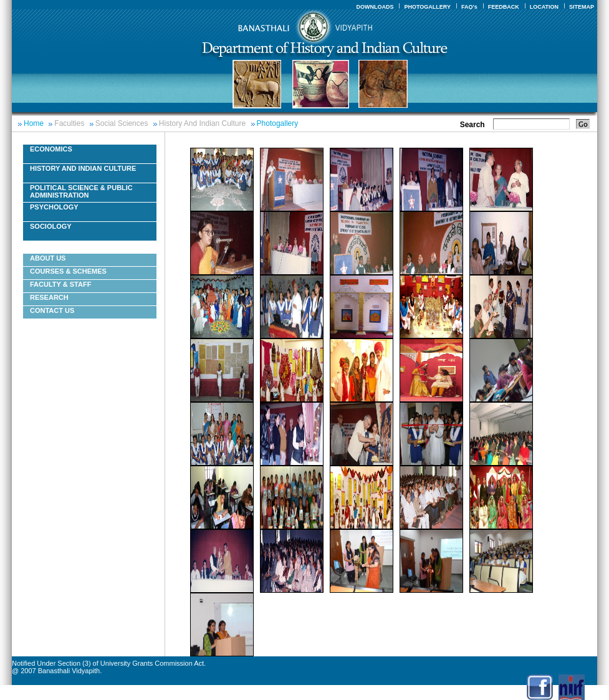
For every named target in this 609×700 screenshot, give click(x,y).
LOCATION (544, 7)
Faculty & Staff (60, 284)
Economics (51, 149)
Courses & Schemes (68, 271)
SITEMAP (582, 7)
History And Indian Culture (202, 123)
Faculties (69, 123)
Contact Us (52, 310)
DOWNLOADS (375, 7)
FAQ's (469, 7)
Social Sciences (122, 123)
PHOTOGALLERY (427, 7)
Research (49, 297)
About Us (48, 258)
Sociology (51, 226)
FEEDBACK (504, 7)
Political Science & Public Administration (81, 191)
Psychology (54, 207)
